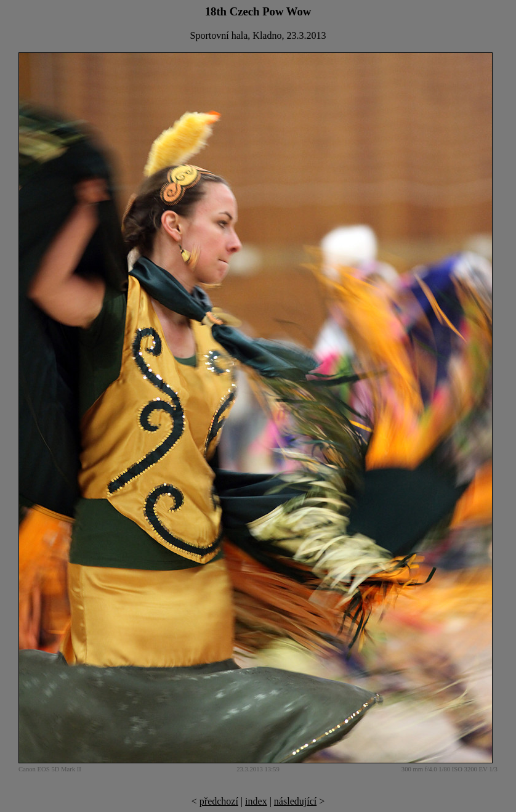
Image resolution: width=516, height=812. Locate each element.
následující (295, 801)
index (256, 801)
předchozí (219, 801)
